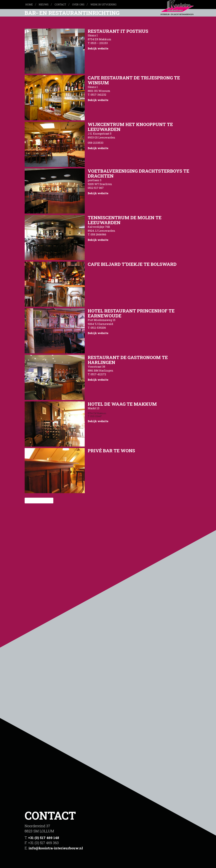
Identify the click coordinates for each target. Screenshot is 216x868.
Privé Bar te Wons (111, 451)
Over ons (78, 4)
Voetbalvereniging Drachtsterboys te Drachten (138, 173)
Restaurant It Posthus (118, 31)
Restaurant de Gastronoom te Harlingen (128, 360)
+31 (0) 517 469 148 (44, 838)
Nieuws (44, 4)
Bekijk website (98, 48)
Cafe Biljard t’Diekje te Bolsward (132, 264)
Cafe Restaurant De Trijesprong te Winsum (134, 80)
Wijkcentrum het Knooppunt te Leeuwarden (130, 127)
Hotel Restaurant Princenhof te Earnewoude (131, 313)
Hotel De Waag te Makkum (122, 404)
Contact (60, 4)
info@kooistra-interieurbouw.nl (57, 848)
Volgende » (44, 500)
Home (29, 4)
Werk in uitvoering (103, 4)
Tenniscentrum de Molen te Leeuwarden (125, 220)
